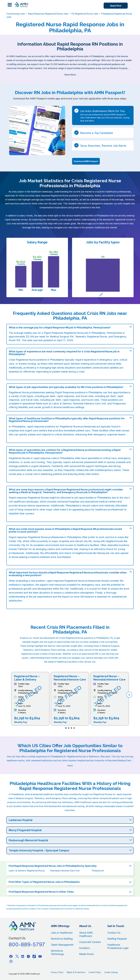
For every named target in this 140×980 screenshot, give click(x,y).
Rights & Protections (76, 972)
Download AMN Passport (86, 161)
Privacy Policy (57, 972)
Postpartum (119, 403)
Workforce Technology (57, 952)
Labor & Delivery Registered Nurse (27, 871)
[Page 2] (69, 728)
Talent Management (62, 945)
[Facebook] (11, 956)
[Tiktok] (34, 956)
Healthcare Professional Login (118, 946)
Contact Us (114, 933)
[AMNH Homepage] (21, 5)
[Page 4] (74, 728)
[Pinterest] (28, 956)
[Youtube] (40, 956)
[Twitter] (17, 956)
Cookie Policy (95, 972)
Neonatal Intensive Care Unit (89, 403)
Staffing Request (117, 939)
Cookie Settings (111, 972)
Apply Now (116, 6)
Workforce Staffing (62, 939)
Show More (70, 75)
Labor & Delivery (62, 403)
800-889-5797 (27, 944)
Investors (84, 948)
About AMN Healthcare (86, 934)
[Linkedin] (23, 956)
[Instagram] (11, 961)
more (70, 766)
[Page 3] (71, 728)
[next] (129, 695)
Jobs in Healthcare (62, 933)
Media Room (87, 954)
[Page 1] (66, 728)
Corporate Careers (90, 942)
